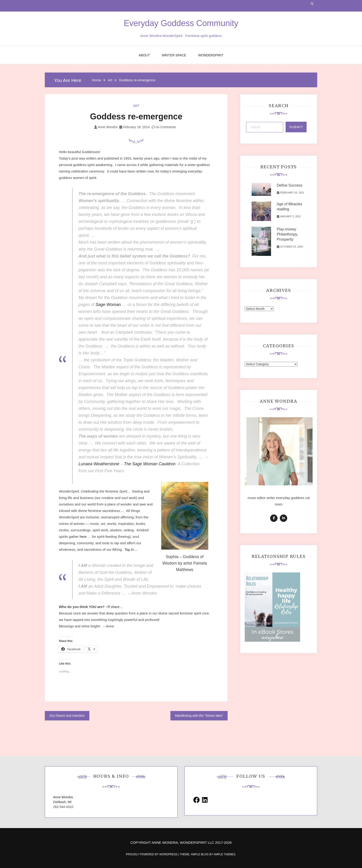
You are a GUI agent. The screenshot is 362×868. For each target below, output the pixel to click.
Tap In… (131, 549)
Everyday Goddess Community (181, 23)
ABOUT (144, 55)
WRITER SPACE (174, 55)
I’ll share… (115, 607)
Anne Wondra (107, 127)
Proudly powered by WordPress (152, 854)
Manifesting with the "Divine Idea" (199, 716)
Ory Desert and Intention (67, 716)
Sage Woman (108, 305)
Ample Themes (224, 854)
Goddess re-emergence (136, 116)
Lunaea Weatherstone (99, 464)
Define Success (290, 185)
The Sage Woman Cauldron (150, 464)
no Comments (164, 127)
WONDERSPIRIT (211, 55)
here (84, 537)
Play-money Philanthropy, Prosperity (287, 234)
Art (136, 106)
